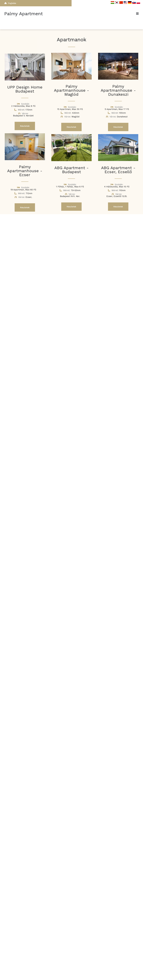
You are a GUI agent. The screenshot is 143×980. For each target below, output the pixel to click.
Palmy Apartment (24, 14)
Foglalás (10, 3)
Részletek (25, 126)
